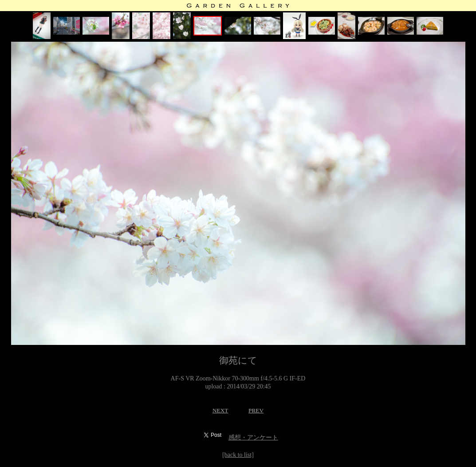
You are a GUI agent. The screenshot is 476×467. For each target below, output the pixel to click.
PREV (256, 410)
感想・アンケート (253, 437)
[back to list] (238, 455)
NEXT (220, 410)
